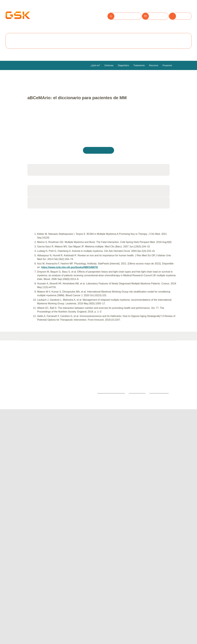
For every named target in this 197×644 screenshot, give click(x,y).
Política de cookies (39, 32)
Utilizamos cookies (44, 11)
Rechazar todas (68, 41)
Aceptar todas (41, 41)
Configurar (94, 41)
